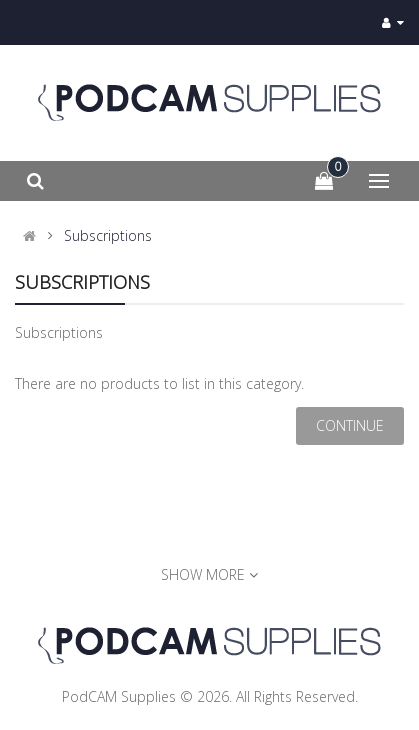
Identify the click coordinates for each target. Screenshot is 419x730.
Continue (350, 425)
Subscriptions (108, 236)
